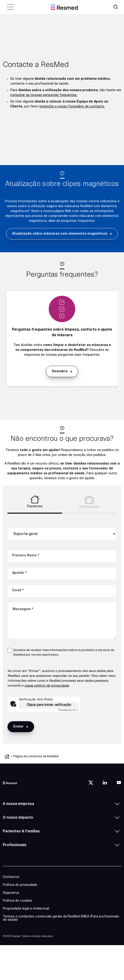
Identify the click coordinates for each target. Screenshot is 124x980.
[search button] (116, 7)
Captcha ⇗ (68, 710)
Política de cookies (17, 901)
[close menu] (11, 7)
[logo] (10, 783)
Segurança (11, 893)
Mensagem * (23, 609)
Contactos (11, 877)
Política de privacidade (20, 885)
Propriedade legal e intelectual (26, 909)
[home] (64, 7)
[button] (62, 234)
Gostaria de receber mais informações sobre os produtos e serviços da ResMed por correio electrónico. (64, 653)
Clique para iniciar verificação (49, 705)
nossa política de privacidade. (47, 686)
